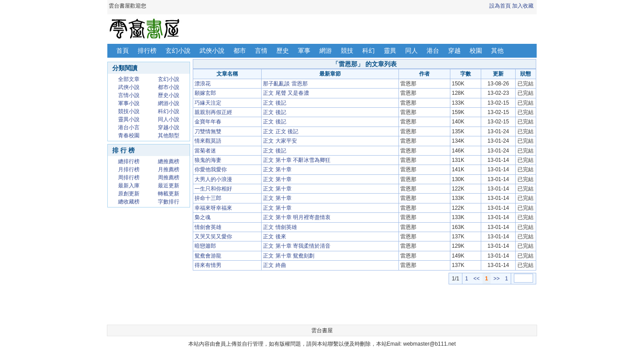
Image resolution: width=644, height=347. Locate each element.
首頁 (123, 51)
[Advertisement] (364, 305)
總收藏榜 (129, 202)
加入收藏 (523, 6)
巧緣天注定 (208, 103)
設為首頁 (500, 6)
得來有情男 (208, 265)
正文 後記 (274, 103)
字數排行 (169, 202)
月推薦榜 (169, 169)
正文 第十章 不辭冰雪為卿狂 (297, 160)
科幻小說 (169, 111)
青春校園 (129, 135)
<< (477, 279)
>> (496, 279)
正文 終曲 (274, 265)
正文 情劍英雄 (280, 227)
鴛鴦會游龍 (208, 256)
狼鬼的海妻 (208, 160)
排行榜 (147, 51)
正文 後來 (274, 237)
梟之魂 (203, 217)
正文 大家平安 (280, 141)
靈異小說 (129, 119)
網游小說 (169, 103)
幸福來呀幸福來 (213, 208)
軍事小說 (129, 103)
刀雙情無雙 (208, 131)
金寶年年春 (208, 122)
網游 (326, 51)
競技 (347, 51)
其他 (497, 51)
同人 (411, 51)
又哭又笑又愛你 (213, 237)
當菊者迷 (205, 151)
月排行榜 (129, 169)
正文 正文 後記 (281, 131)
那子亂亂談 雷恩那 (285, 84)
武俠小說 (212, 51)
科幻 (369, 51)
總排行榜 (129, 161)
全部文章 (129, 79)
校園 (476, 51)
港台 (433, 51)
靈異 (390, 51)
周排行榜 (129, 178)
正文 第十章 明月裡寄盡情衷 (297, 217)
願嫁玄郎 (205, 93)
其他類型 (169, 135)
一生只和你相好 (213, 189)
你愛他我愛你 (211, 169)
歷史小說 (169, 95)
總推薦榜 (169, 161)
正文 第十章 (277, 169)
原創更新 (129, 194)
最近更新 (169, 186)
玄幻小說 (178, 51)
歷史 (283, 51)
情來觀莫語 (208, 141)
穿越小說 (169, 127)
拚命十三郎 (208, 198)
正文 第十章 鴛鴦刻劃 (289, 256)
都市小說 (169, 87)
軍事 (304, 51)
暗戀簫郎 (205, 246)
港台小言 (129, 127)
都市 (240, 51)
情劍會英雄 (208, 227)
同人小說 (169, 119)
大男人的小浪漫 (213, 179)
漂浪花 (203, 84)
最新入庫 (129, 186)
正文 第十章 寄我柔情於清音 (297, 246)
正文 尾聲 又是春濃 (286, 93)
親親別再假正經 (213, 112)
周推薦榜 (169, 178)
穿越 (454, 51)
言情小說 (129, 95)
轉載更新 (169, 194)
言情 (261, 51)
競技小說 (129, 111)
